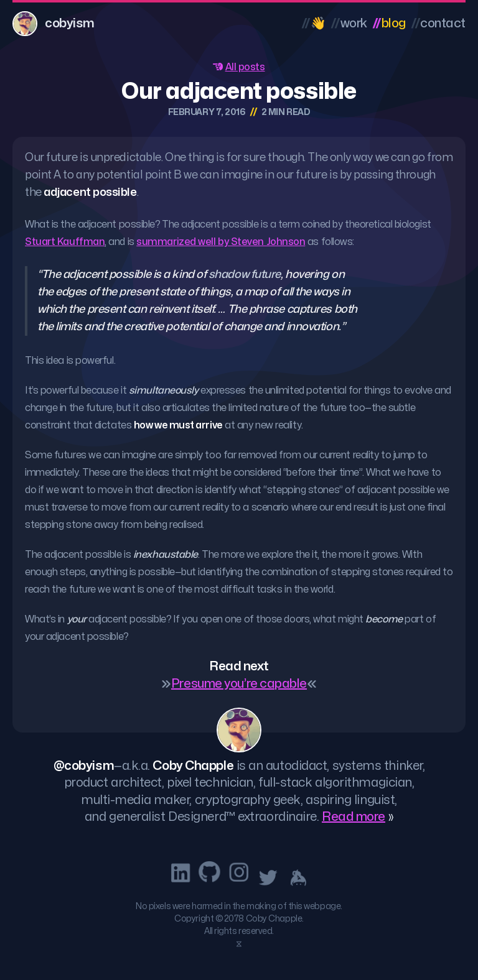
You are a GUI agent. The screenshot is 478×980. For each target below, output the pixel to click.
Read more (354, 817)
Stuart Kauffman (65, 242)
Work (349, 23)
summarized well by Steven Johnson (221, 242)
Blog (389, 23)
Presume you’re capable (239, 684)
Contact (438, 23)
